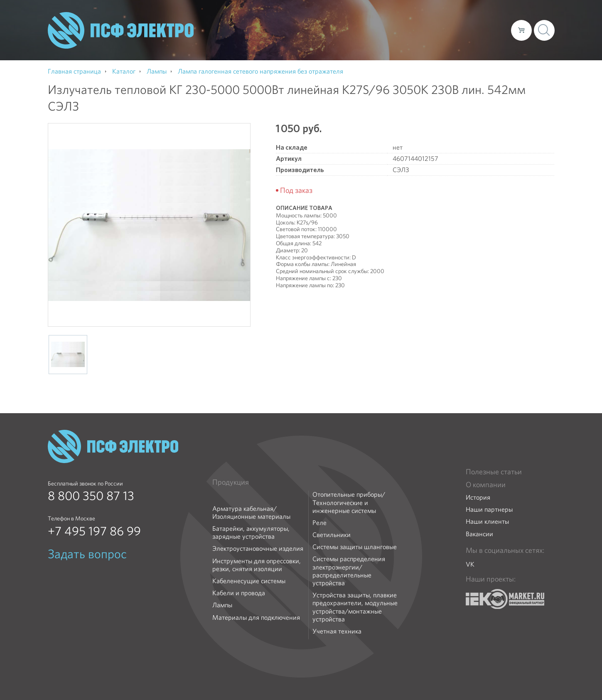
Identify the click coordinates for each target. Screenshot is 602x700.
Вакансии (479, 534)
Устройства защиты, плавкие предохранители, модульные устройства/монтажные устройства (355, 607)
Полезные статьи (494, 472)
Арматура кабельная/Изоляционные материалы (251, 513)
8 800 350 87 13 (91, 496)
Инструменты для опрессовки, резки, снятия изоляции (257, 565)
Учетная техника (337, 631)
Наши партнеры (489, 509)
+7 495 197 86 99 (94, 531)
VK (470, 564)
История (478, 497)
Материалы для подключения (256, 617)
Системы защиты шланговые (355, 547)
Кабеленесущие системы (249, 581)
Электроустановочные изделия (258, 548)
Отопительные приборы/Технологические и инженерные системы (349, 503)
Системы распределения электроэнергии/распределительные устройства (349, 571)
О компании (346, 30)
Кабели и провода (239, 593)
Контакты (489, 30)
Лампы (222, 605)
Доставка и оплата (436, 30)
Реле (319, 523)
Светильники (332, 535)
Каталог (386, 30)
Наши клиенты (487, 521)
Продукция (231, 482)
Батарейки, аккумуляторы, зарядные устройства (251, 532)
